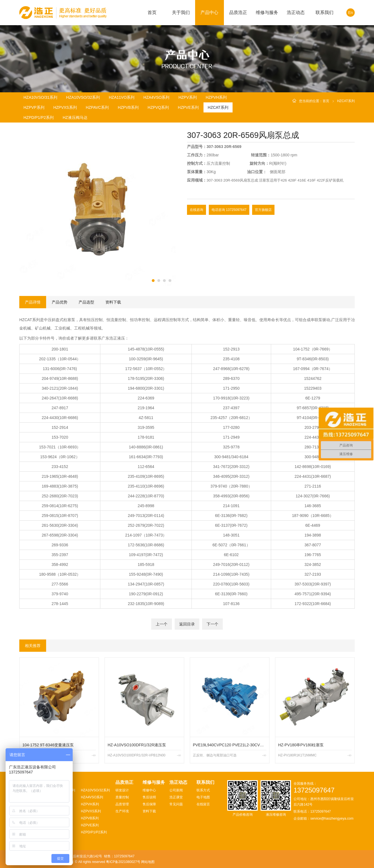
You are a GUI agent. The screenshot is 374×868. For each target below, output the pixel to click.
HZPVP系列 (34, 107)
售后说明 (149, 797)
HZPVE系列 (188, 107)
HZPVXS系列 (65, 107)
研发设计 (122, 790)
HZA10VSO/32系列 (83, 97)
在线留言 (203, 804)
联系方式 (203, 790)
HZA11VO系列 (122, 97)
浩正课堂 (176, 797)
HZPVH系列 (216, 97)
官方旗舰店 (263, 210)
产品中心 (209, 12)
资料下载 (149, 811)
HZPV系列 (187, 97)
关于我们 (181, 12)
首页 (152, 12)
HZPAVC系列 (97, 107)
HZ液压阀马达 (75, 117)
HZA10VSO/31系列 (40, 97)
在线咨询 (197, 210)
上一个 (162, 624)
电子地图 (203, 797)
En (350, 13)
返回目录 (187, 624)
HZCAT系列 (218, 107)
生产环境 (122, 811)
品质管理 (122, 804)
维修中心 (149, 790)
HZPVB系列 (128, 107)
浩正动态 (296, 12)
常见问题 (176, 804)
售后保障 (149, 804)
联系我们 (325, 12)
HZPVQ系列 (158, 107)
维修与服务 (267, 12)
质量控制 (122, 797)
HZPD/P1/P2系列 (39, 117)
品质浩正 (238, 12)
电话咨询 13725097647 (229, 210)
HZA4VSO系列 (156, 97)
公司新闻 (176, 790)
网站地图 (148, 862)
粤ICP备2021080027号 (123, 862)
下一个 (212, 624)
